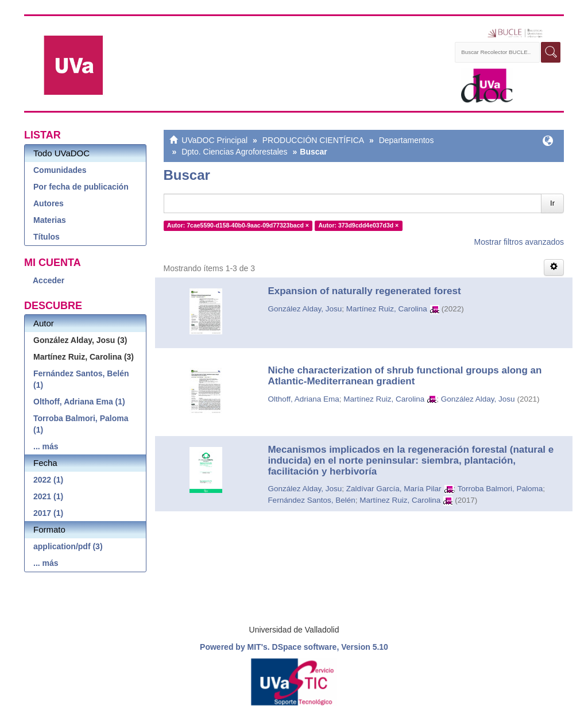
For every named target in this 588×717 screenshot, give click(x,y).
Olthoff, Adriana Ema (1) (79, 402)
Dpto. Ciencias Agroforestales (234, 152)
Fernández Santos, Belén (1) (81, 379)
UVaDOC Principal (214, 140)
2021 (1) (48, 496)
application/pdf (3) (68, 546)
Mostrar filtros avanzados (519, 242)
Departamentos (407, 140)
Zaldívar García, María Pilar (394, 489)
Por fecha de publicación (81, 187)
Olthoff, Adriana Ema (303, 399)
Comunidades (60, 170)
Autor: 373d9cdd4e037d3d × (358, 225)
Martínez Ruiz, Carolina (387, 309)
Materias (50, 220)
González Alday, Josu (305, 309)
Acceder (49, 280)
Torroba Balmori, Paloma (500, 489)
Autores (49, 203)
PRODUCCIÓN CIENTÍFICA (313, 140)
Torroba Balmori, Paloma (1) (81, 424)
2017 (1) (48, 513)
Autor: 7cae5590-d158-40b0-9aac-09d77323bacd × (238, 225)
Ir (552, 203)
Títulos (47, 237)
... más (46, 446)
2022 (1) (48, 480)
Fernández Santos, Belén (311, 500)
